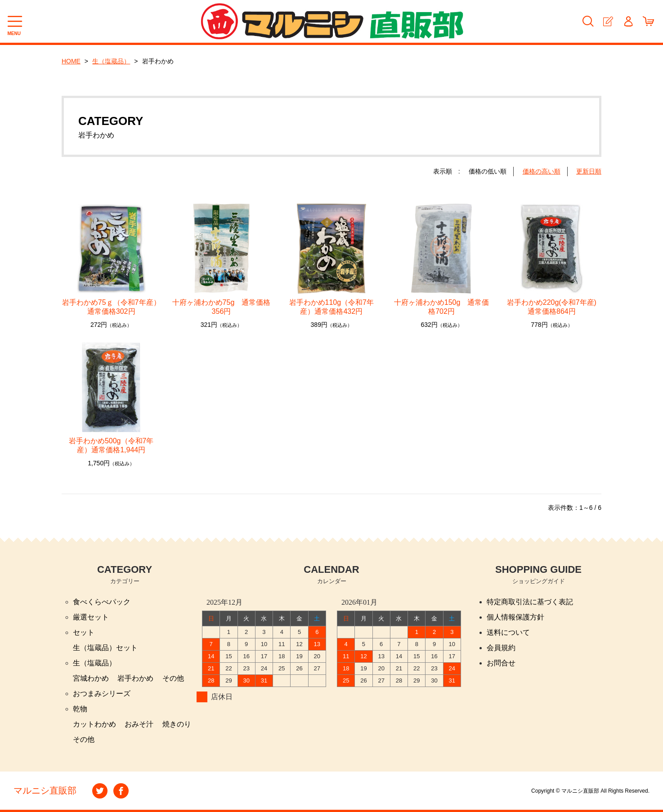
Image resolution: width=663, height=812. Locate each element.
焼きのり (177, 724)
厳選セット (91, 617)
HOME (71, 61)
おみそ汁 (139, 724)
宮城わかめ (91, 678)
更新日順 (589, 171)
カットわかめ (94, 724)
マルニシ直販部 (45, 791)
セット (84, 632)
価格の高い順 (542, 171)
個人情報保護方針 (515, 617)
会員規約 (501, 648)
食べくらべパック (102, 602)
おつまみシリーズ (102, 694)
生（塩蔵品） (112, 61)
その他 (173, 678)
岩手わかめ (135, 678)
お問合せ (501, 663)
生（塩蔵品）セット (105, 648)
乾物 (80, 709)
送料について (508, 632)
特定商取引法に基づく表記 (530, 602)
